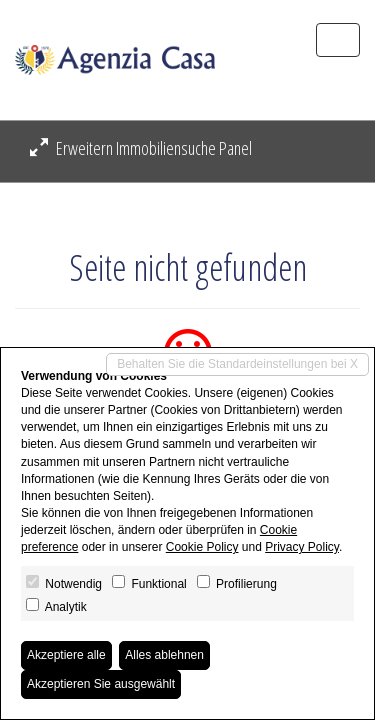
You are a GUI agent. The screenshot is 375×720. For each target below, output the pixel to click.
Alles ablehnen (164, 655)
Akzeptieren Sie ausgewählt (101, 684)
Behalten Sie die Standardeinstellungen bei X (237, 364)
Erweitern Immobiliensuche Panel (141, 148)
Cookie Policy (202, 547)
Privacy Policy (302, 547)
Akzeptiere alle (66, 655)
